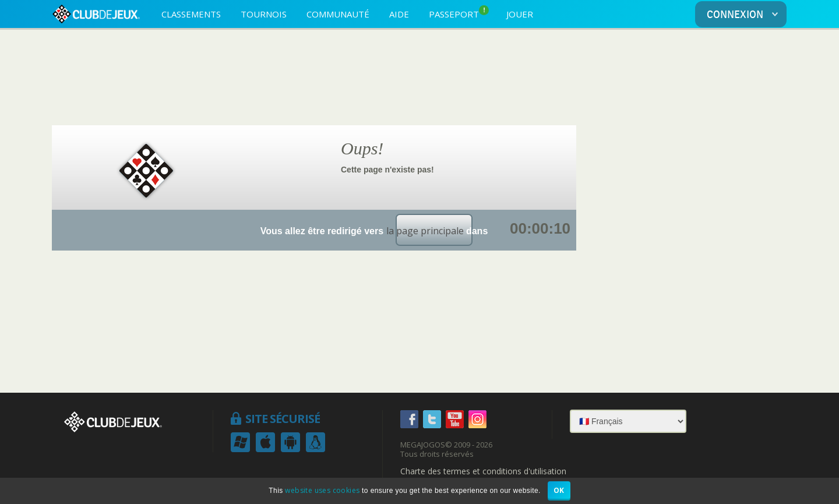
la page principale (425, 231)
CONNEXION (745, 15)
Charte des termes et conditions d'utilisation (483, 471)
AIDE (399, 14)
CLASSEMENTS (191, 14)
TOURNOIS (264, 14)
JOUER (520, 14)
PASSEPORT (459, 13)
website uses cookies (322, 490)
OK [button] (559, 490)
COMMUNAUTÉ (338, 14)
